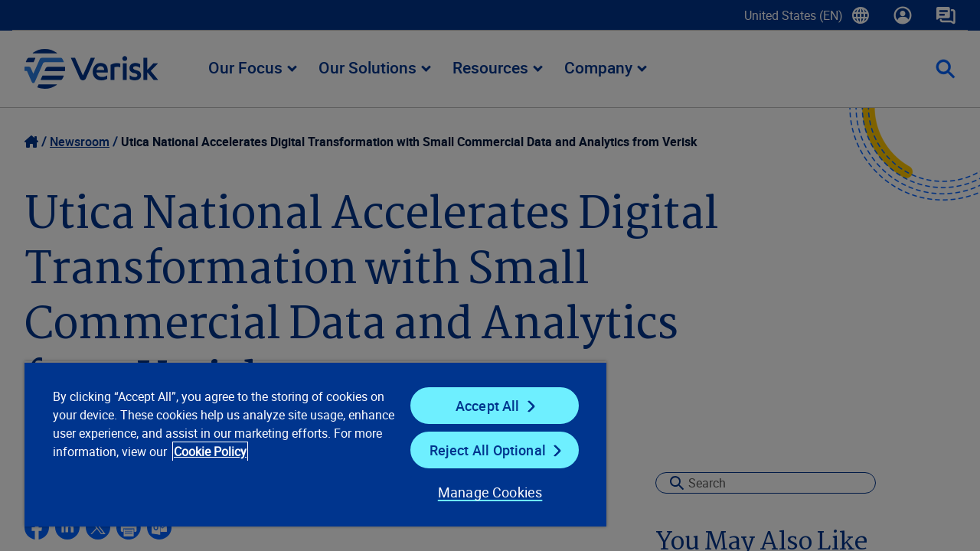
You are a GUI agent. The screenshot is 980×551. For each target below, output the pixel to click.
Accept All (478, 406)
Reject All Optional (478, 450)
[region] (309, 444)
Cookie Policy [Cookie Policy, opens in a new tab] (261, 452)
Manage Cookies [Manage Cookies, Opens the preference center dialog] (478, 492)
